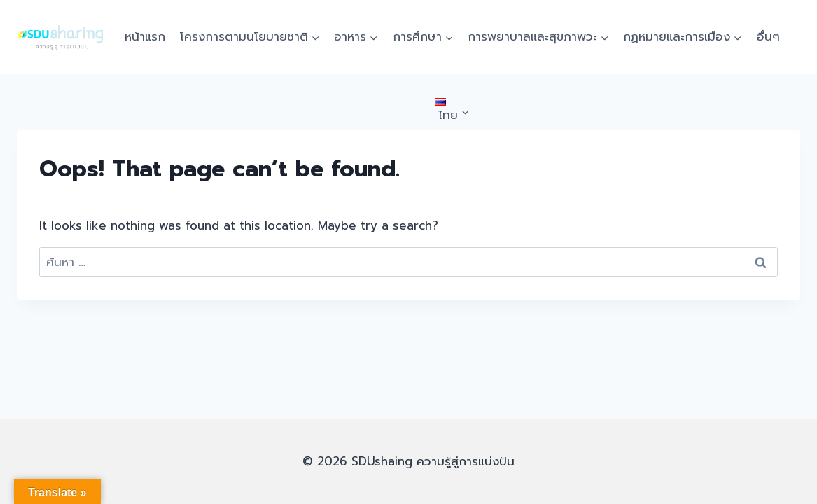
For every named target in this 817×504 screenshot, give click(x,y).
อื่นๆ (768, 36)
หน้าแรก (145, 36)
